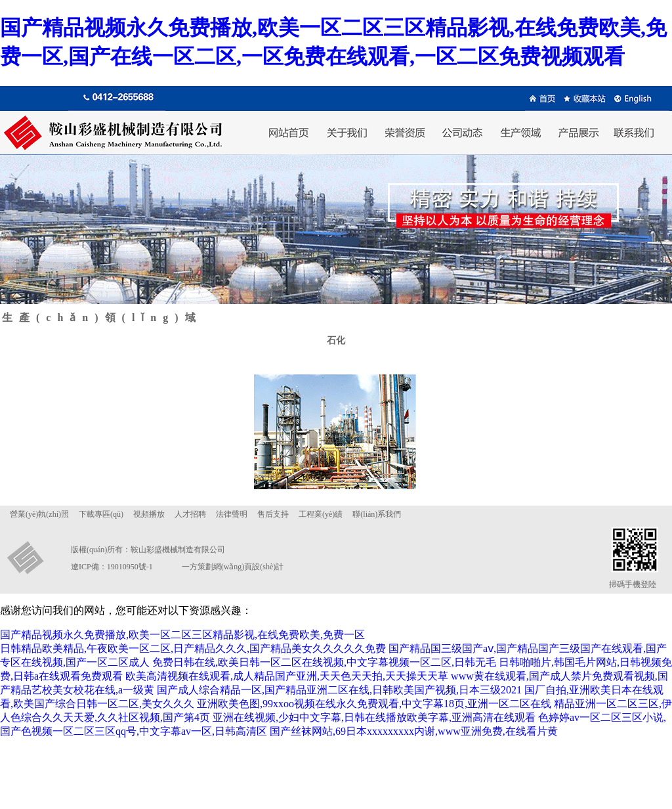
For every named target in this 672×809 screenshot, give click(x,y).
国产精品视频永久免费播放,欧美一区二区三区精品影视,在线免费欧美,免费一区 (182, 635)
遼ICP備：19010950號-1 (112, 567)
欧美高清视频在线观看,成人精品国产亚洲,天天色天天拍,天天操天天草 (287, 676)
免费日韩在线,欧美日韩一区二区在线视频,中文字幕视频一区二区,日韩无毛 (324, 662)
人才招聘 (190, 514)
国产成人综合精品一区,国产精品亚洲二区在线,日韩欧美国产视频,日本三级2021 (339, 690)
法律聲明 (232, 514)
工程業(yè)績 (321, 514)
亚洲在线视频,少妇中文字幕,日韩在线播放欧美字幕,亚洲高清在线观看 (374, 717)
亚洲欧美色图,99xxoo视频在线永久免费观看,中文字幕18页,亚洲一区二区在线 (374, 704)
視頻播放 (149, 514)
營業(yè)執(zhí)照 (39, 514)
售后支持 (273, 514)
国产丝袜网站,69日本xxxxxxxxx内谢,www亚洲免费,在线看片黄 (414, 731)
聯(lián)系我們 (377, 514)
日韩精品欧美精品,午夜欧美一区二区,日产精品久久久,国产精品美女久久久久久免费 (193, 648)
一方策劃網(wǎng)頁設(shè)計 (233, 567)
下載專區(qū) (101, 514)
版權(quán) (89, 550)
